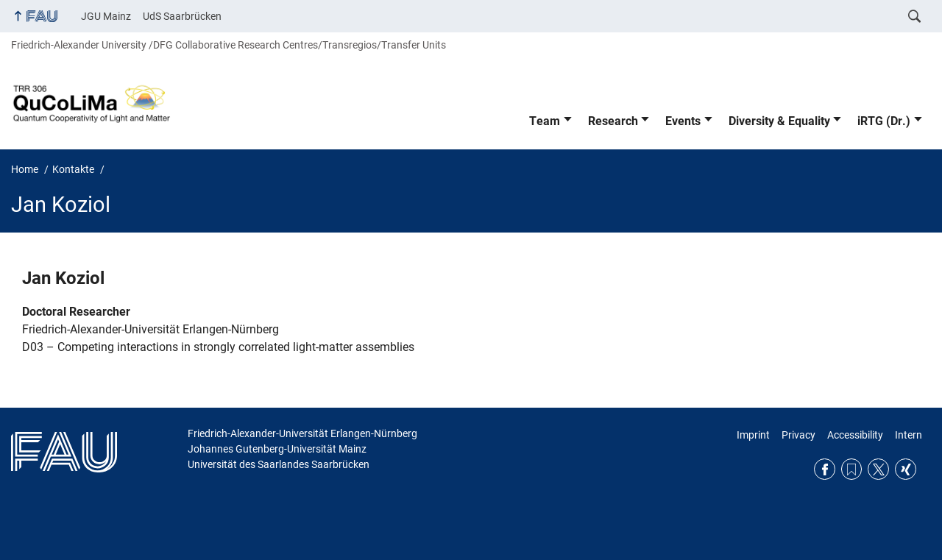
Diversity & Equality (779, 121)
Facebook (825, 469)
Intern (909, 435)
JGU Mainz (106, 16)
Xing (906, 469)
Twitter (878, 469)
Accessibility (855, 435)
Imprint (753, 435)
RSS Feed (852, 469)
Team (545, 121)
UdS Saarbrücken (182, 16)
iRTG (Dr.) (884, 121)
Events (683, 121)
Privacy (798, 435)
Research (613, 121)
